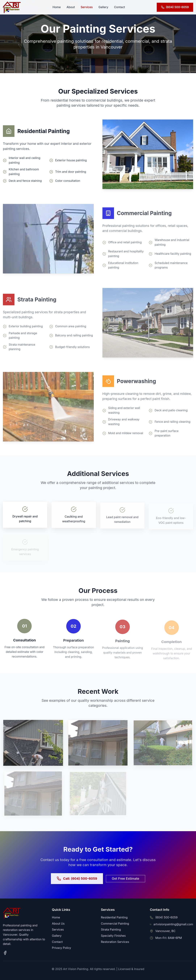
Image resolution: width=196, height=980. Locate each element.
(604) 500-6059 (166, 917)
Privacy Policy (62, 948)
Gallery (103, 7)
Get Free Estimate (126, 880)
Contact (119, 7)
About (71, 7)
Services (87, 7)
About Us (58, 924)
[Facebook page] (5, 953)
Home (57, 7)
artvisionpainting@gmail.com (173, 924)
